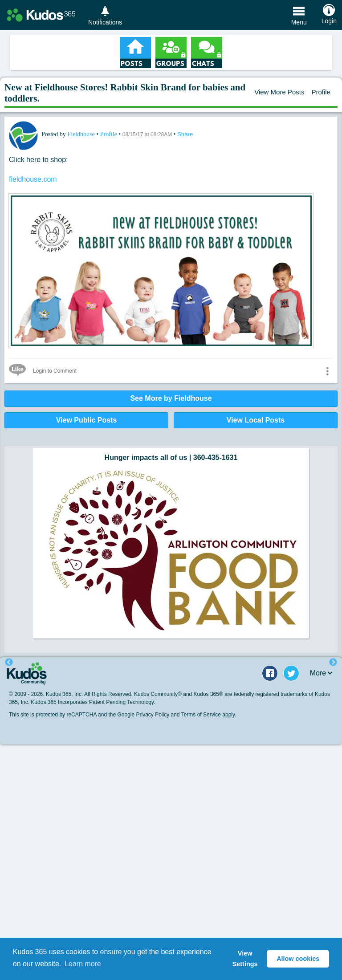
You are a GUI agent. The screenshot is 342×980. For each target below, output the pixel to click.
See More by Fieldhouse (171, 398)
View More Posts (279, 92)
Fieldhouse (82, 134)
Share (185, 134)
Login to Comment (55, 371)
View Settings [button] (245, 959)
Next (333, 663)
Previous (9, 663)
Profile (321, 92)
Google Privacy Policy (143, 715)
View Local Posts (256, 420)
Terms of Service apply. (209, 715)
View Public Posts (87, 420)
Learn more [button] (83, 964)
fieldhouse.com (33, 179)
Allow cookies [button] (298, 959)
